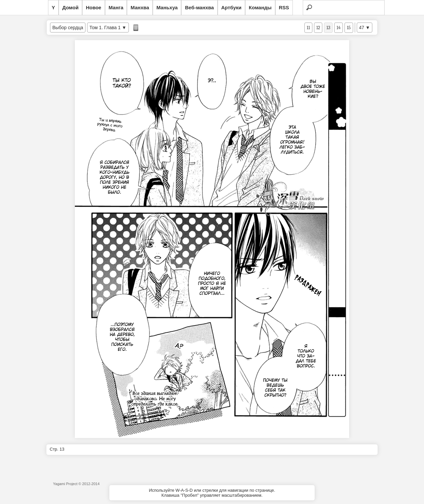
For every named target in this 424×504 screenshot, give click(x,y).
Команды (260, 7)
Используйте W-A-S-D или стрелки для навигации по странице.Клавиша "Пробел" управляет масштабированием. (212, 493)
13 (328, 28)
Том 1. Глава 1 (105, 28)
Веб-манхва (199, 7)
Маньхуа (167, 7)
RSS (284, 7)
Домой (70, 7)
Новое (94, 7)
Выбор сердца (68, 28)
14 (339, 28)
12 (318, 28)
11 (308, 28)
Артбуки (231, 7)
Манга (116, 7)
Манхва (140, 7)
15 (349, 28)
